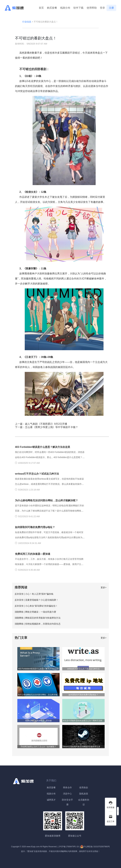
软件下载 (78, 8)
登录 (102, 8)
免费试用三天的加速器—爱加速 (33, 554)
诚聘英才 (51, 800)
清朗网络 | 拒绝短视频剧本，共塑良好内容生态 (38, 624)
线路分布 (65, 8)
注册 (111, 8)
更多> (104, 587)
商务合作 (67, 787)
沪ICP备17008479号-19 (69, 847)
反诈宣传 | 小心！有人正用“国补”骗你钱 (34, 594)
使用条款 (84, 787)
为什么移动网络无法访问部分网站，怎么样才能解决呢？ (46, 500)
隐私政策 (84, 794)
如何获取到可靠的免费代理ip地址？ (35, 527)
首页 (41, 8)
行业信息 (27, 22)
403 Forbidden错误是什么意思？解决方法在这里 (42, 447)
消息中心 (67, 794)
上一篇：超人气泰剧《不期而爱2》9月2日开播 (41, 424)
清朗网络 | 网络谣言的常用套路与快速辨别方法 (38, 618)
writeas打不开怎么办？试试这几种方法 (37, 474)
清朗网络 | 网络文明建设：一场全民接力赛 (35, 612)
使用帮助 (92, 8)
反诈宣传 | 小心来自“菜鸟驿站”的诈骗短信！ (36, 606)
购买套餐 (52, 8)
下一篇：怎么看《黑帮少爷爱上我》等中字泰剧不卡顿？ (46, 427)
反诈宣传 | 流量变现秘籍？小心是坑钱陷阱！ (36, 600)
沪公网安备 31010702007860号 (95, 847)
